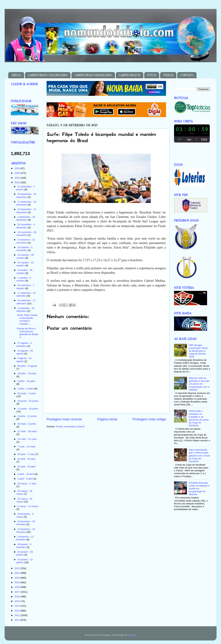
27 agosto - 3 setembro (24, 344)
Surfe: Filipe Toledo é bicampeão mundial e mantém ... (27, 319)
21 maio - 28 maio (27, 431)
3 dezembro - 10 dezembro (26, 218)
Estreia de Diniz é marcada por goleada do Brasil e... (27, 333)
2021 (17, 573)
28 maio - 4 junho (27, 424)
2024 (17, 178)
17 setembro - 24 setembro (26, 294)
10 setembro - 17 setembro (26, 302)
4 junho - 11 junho (27, 416)
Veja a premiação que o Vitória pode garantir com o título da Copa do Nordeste (199, 456)
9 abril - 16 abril (26, 474)
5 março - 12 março (28, 506)
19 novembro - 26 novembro (26, 234)
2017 (17, 592)
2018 (17, 587)
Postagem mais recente (64, 419)
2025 (17, 173)
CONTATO (187, 75)
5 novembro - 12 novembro (26, 241)
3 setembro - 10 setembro (25, 310)
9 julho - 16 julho (26, 381)
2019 (17, 582)
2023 (17, 182)
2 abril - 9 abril (25, 479)
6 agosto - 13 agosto (24, 360)
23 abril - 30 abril (27, 459)
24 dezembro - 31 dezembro (26, 196)
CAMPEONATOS (130, 75)
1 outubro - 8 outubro (24, 279)
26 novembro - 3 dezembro (26, 226)
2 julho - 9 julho (26, 389)
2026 (17, 168)
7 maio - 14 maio (27, 447)
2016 (17, 597)
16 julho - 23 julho (27, 373)
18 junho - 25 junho (28, 401)
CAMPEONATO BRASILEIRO (93, 75)
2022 (17, 568)
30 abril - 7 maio (27, 454)
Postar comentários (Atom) (70, 427)
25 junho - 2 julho (27, 393)
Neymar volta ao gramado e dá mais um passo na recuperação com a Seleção (199, 384)
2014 (17, 606)
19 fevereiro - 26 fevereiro (26, 523)
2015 (17, 601)
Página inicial (107, 419)
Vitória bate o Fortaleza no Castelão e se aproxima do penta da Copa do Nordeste (199, 418)
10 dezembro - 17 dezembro (26, 211)
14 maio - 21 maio (27, 439)
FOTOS (152, 75)
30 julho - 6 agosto (27, 366)
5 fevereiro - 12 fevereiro (25, 538)
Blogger (132, 635)
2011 (17, 620)
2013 (17, 611)
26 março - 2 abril (27, 484)
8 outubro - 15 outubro (24, 271)
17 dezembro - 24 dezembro (26, 203)
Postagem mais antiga (149, 419)
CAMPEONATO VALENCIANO (48, 75)
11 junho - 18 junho (28, 409)
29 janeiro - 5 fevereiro (24, 546)
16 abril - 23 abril (27, 467)
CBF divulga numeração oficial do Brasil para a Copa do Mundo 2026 (198, 351)
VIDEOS (168, 75)
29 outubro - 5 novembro (24, 249)
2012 (17, 615)
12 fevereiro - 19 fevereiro (26, 531)
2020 (17, 578)
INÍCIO (17, 75)
